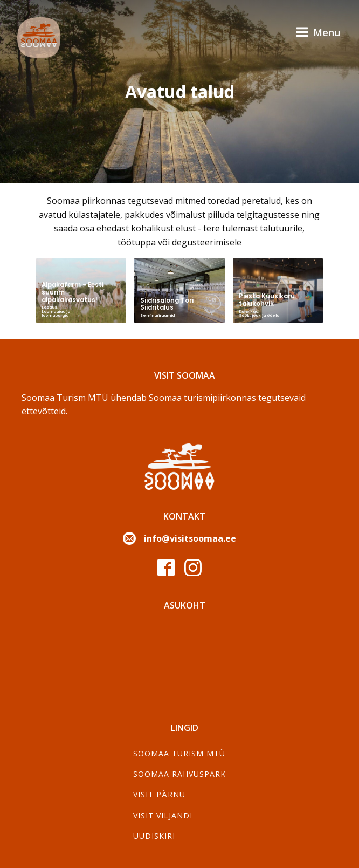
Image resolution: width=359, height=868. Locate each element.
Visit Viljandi (163, 815)
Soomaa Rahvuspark (179, 774)
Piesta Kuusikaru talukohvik (267, 300)
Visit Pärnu (159, 794)
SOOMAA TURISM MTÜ (179, 753)
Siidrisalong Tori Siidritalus (167, 304)
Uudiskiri (154, 836)
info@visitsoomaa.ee (190, 538)
